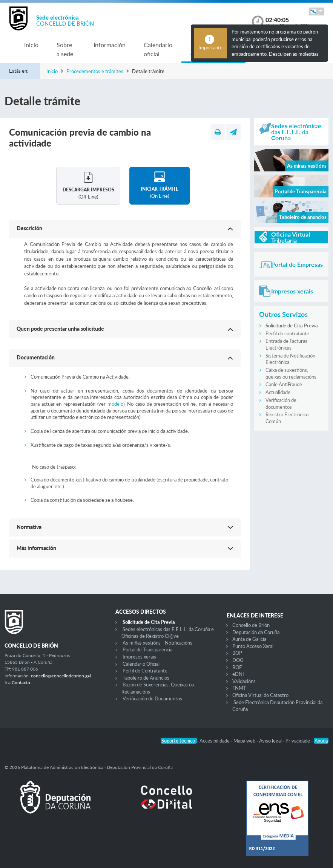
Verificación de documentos (281, 403)
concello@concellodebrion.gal (61, 676)
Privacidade (298, 741)
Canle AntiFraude (284, 384)
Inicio (31, 45)
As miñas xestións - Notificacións (157, 643)
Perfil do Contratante (145, 671)
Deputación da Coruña (256, 632)
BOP (237, 653)
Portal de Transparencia (147, 649)
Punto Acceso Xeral (253, 646)
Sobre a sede (65, 49)
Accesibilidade (215, 741)
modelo (115, 404)
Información (110, 45)
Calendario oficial (158, 49)
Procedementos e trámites (95, 71)
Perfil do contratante (287, 333)
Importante (210, 47)
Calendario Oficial (141, 664)
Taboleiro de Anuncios (146, 678)
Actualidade (278, 392)
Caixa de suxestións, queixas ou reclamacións (291, 373)
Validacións (244, 681)
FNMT (239, 688)
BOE (237, 667)
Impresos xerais (139, 657)
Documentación (36, 357)
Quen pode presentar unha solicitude (60, 329)
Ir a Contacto (17, 682)
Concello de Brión (251, 625)
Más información (36, 548)
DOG (238, 660)
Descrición (29, 228)
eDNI (238, 674)
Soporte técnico (179, 741)
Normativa (29, 527)
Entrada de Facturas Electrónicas (286, 344)
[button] (316, 11)
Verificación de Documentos (152, 698)
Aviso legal (271, 741)
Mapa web (245, 741)
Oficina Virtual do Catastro (260, 695)
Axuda (321, 741)
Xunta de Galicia (249, 639)
